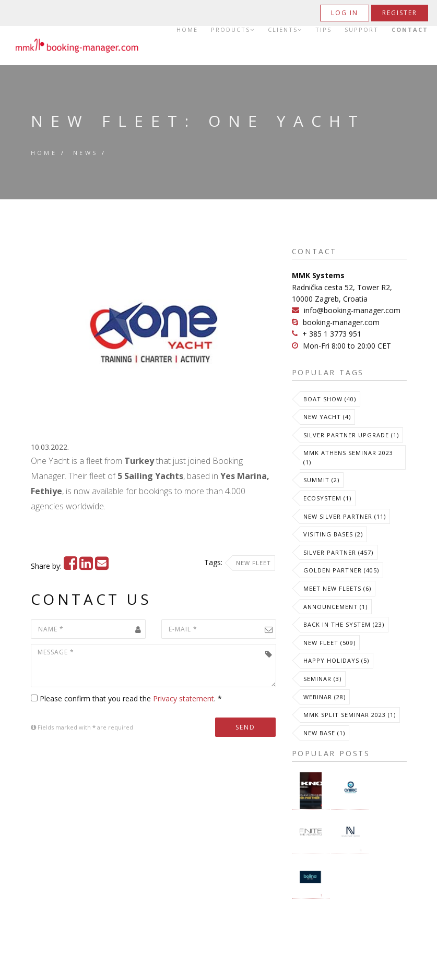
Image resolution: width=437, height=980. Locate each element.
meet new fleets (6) (337, 588)
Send (245, 727)
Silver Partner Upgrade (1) (351, 435)
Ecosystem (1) (327, 498)
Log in (345, 13)
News (86, 153)
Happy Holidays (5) (336, 660)
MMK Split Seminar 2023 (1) (350, 715)
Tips (323, 30)
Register (400, 13)
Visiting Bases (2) (333, 534)
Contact (410, 30)
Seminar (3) (322, 679)
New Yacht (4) (327, 417)
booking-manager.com (341, 322)
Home (187, 30)
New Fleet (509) (329, 643)
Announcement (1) (335, 607)
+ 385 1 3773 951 (332, 334)
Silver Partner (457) (338, 552)
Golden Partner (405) (341, 570)
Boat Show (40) (330, 399)
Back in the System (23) (344, 624)
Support (362, 30)
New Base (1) (324, 733)
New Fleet (253, 563)
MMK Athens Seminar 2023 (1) (348, 457)
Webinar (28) (324, 697)
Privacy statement (184, 698)
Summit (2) (321, 480)
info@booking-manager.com (352, 310)
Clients (285, 30)
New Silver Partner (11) (345, 516)
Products (233, 30)
